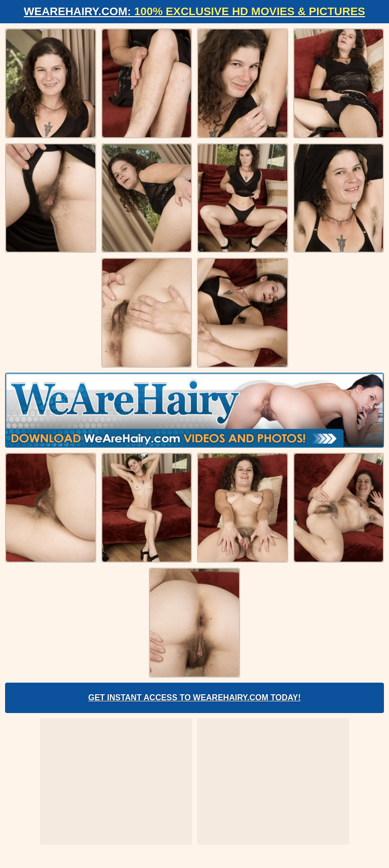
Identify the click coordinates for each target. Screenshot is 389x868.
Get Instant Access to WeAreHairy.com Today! (194, 698)
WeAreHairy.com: (194, 11)
